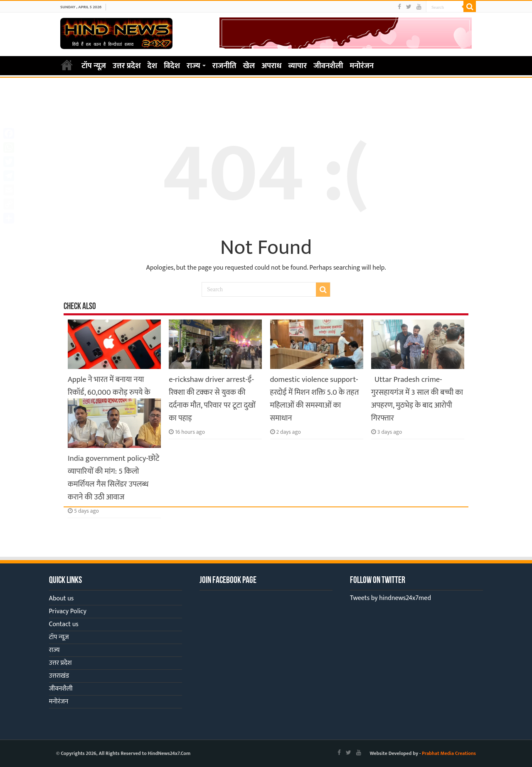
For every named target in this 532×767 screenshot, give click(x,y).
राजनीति (224, 66)
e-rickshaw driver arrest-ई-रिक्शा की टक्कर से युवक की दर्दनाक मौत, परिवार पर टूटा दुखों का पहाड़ (212, 399)
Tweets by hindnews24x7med (390, 598)
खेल (249, 66)
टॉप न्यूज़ (94, 66)
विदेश (172, 66)
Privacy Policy (68, 611)
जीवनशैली (328, 66)
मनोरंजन (362, 66)
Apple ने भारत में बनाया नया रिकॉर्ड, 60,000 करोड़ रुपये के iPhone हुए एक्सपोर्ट (109, 392)
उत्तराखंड (59, 676)
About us (62, 599)
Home (67, 65)
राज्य (193, 66)
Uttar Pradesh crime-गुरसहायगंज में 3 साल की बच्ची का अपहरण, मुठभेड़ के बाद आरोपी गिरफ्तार (417, 399)
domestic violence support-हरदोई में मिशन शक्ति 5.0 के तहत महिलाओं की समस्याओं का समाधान (315, 399)
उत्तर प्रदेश (127, 66)
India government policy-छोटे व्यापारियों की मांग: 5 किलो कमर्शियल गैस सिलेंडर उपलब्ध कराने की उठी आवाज (113, 478)
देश (153, 66)
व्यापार (298, 66)
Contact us (64, 624)
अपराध (271, 66)
